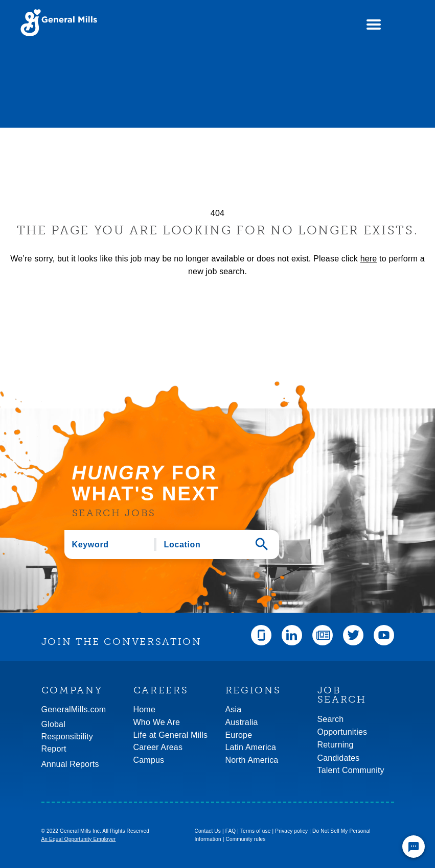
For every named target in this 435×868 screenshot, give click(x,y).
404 (217, 213)
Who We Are (157, 722)
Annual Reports (70, 764)
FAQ (231, 831)
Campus (149, 760)
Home (144, 709)
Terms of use (256, 831)
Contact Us (208, 831)
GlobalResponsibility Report (67, 737)
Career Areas (158, 747)
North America (252, 760)
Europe (239, 735)
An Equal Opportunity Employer (79, 839)
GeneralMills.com (74, 709)
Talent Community (351, 770)
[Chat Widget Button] (414, 847)
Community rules (246, 839)
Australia (242, 722)
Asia (234, 709)
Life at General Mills (171, 735)
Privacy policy (291, 831)
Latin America (251, 747)
